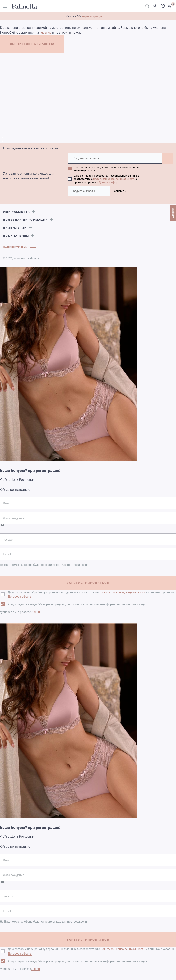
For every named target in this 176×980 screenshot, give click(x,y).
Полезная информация (25, 219)
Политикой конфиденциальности (123, 592)
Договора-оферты (110, 182)
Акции (36, 612)
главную (46, 33)
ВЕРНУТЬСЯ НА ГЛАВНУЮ (34, 44)
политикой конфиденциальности (115, 179)
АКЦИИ (173, 214)
